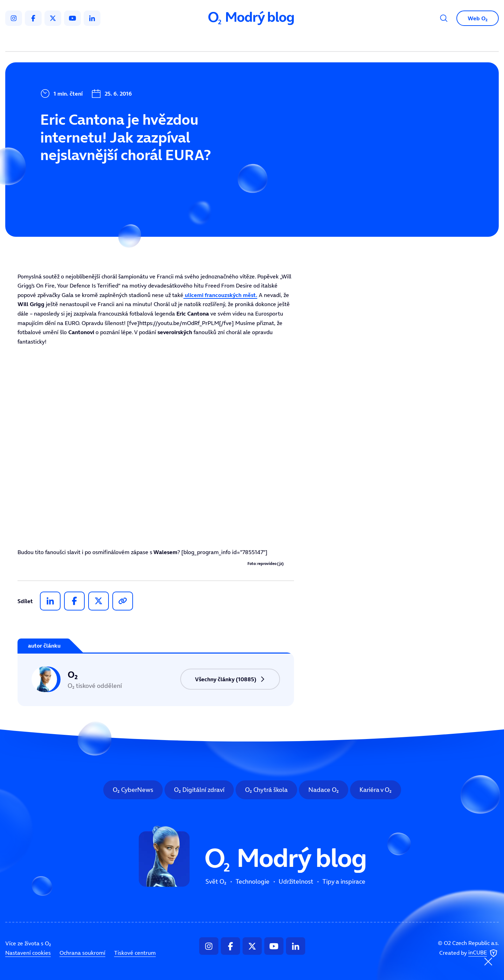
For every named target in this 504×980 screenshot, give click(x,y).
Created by (469, 953)
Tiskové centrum (135, 953)
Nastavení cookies (28, 953)
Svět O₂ (170, 41)
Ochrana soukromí (82, 953)
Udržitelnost (267, 41)
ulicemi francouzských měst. (220, 295)
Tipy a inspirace (323, 41)
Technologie (215, 41)
